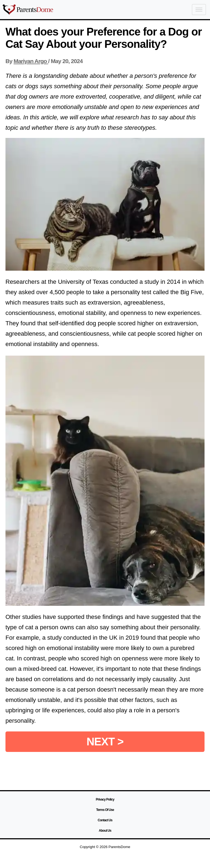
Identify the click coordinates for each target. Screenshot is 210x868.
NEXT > (105, 742)
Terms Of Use (105, 810)
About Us (105, 831)
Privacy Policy (105, 799)
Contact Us (105, 820)
